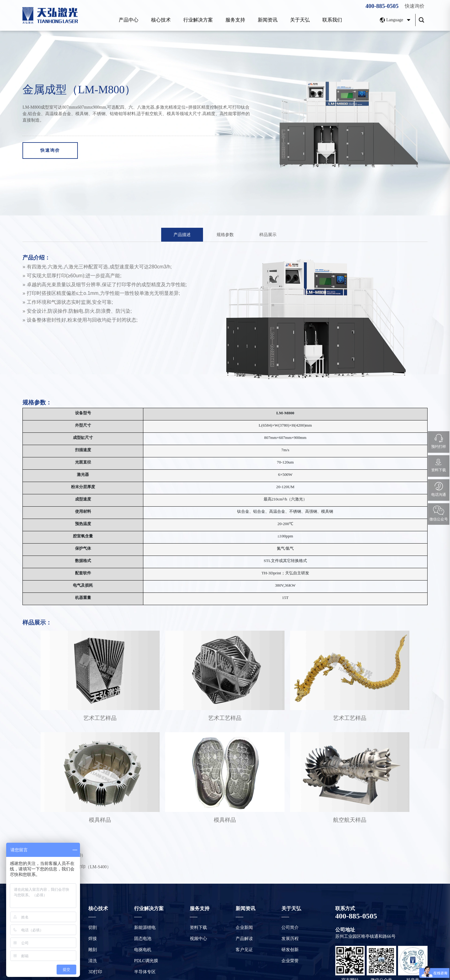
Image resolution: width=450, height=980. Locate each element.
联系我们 (332, 20)
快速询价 (415, 6)
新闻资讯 (268, 20)
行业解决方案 (198, 20)
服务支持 (235, 20)
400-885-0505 (382, 6)
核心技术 (161, 20)
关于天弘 (300, 20)
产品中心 (129, 20)
